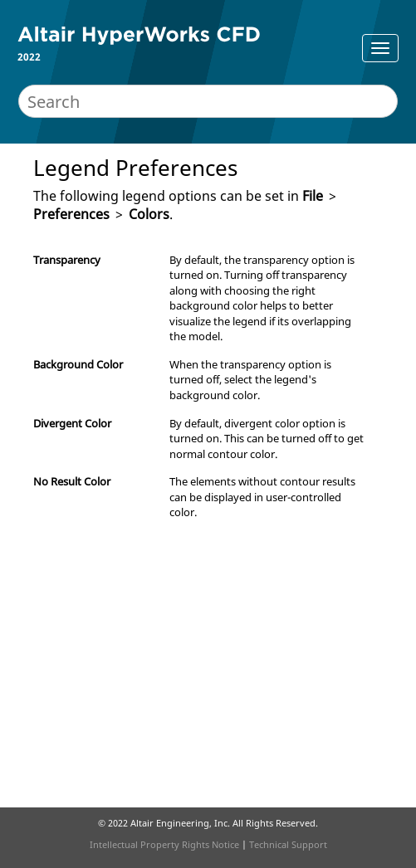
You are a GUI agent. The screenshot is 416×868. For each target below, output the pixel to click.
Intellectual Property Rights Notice (164, 844)
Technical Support (288, 844)
